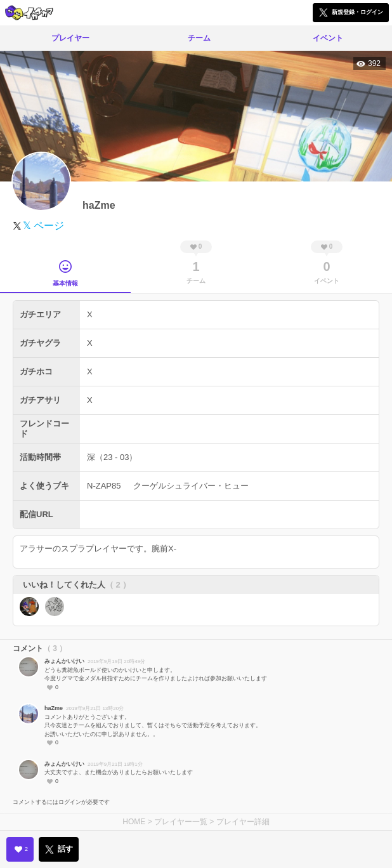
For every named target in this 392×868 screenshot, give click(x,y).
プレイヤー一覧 (181, 822)
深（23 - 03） (112, 457)
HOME (134, 822)
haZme (54, 708)
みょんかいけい (64, 661)
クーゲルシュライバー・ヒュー (191, 486)
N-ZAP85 (104, 486)
